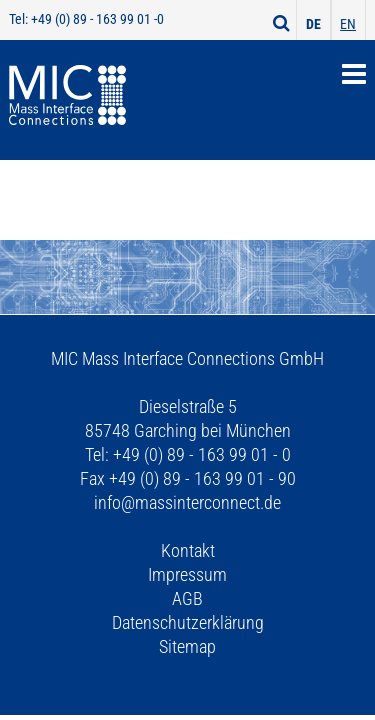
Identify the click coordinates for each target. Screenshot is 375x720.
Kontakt (188, 550)
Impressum (187, 574)
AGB (187, 598)
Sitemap (187, 646)
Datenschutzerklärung (188, 622)
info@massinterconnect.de (187, 502)
